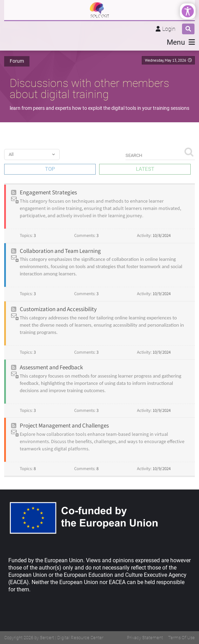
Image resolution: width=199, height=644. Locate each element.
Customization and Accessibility (58, 309)
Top (50, 169)
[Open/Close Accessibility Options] (188, 11)
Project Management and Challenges (64, 426)
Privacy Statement (145, 638)
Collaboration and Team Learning (60, 251)
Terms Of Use (181, 638)
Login (169, 29)
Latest (145, 169)
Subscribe (15, 200)
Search (189, 152)
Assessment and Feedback (51, 368)
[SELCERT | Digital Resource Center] (99, 10)
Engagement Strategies (48, 193)
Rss (14, 193)
